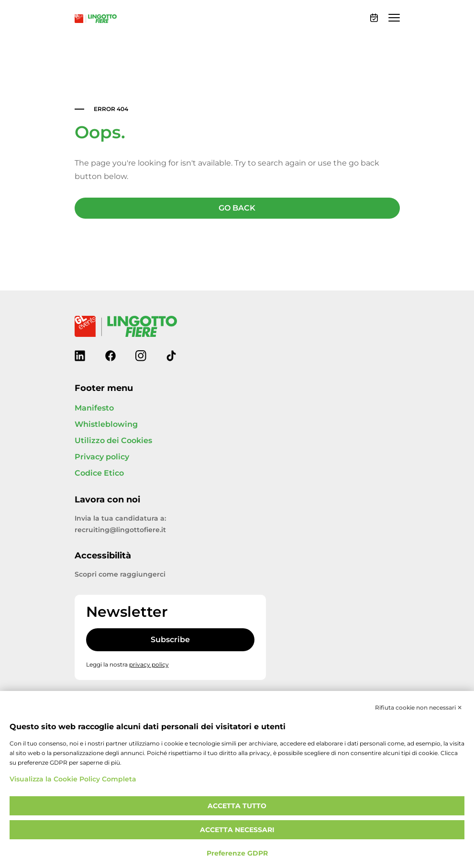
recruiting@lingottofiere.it (120, 530)
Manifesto (94, 408)
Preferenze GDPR (237, 853)
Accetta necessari (237, 830)
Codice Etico (99, 473)
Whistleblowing (106, 424)
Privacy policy (102, 457)
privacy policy (149, 665)
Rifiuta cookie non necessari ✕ (419, 708)
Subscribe (170, 640)
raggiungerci (143, 574)
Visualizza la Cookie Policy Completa (73, 779)
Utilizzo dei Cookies (113, 441)
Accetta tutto (237, 806)
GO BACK (237, 208)
